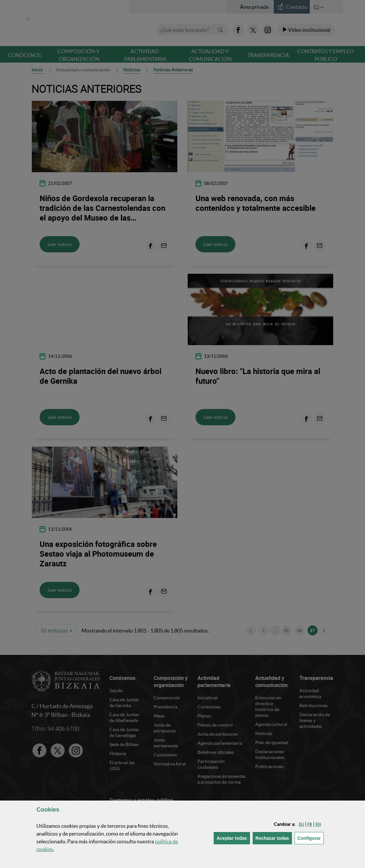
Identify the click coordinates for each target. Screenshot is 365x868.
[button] (301, 824)
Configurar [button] (311, 838)
